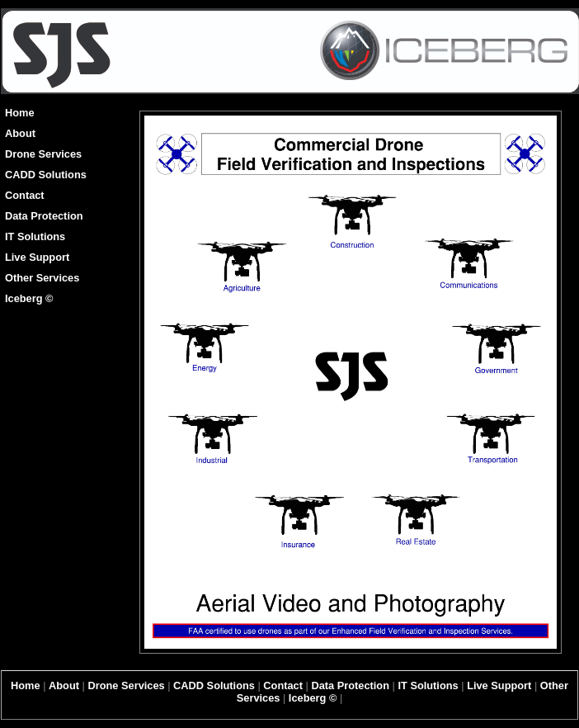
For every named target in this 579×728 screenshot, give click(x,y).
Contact (25, 195)
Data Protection (44, 216)
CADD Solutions (46, 175)
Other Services (42, 278)
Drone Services (43, 154)
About (20, 133)
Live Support (37, 257)
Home (20, 113)
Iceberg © (29, 298)
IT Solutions (35, 236)
